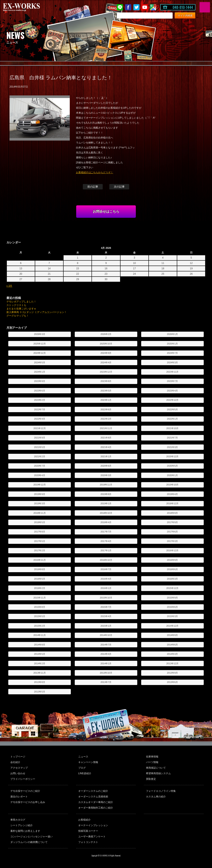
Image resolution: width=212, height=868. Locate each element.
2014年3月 (172, 654)
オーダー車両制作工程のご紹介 (96, 808)
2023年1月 (106, 400)
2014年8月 (40, 645)
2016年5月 (40, 579)
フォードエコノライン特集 (161, 791)
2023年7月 (172, 381)
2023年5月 (106, 391)
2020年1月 (172, 475)
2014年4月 (106, 654)
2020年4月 (40, 475)
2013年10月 (106, 673)
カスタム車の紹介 (156, 797)
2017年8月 (40, 532)
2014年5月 (40, 654)
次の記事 (119, 187)
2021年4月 (106, 447)
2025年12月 (40, 344)
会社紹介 (15, 762)
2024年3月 (172, 362)
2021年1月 (106, 456)
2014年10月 (106, 635)
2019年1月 (106, 503)
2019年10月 (172, 485)
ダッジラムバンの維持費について (29, 842)
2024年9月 (106, 353)
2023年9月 (40, 381)
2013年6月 (172, 682)
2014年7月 (106, 645)
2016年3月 (172, 579)
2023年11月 (172, 372)
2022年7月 (40, 409)
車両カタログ (18, 820)
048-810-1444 (183, 7)
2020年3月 (106, 475)
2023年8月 (106, 381)
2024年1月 (40, 372)
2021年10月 (172, 428)
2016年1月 (106, 588)
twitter (136, 7)
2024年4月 (106, 362)
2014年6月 (172, 645)
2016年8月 (40, 569)
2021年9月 (40, 438)
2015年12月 (172, 588)
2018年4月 (106, 522)
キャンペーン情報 (88, 762)
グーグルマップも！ (18, 316)
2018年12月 (172, 503)
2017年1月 (106, 550)
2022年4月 (40, 419)
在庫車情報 (152, 757)
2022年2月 (106, 419)
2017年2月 (40, 550)
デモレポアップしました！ (21, 302)
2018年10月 (106, 513)
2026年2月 (106, 334)
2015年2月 (40, 626)
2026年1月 (172, 334)
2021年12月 (40, 428)
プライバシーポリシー (23, 779)
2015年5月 (40, 616)
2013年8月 (40, 682)
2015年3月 (172, 616)
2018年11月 (40, 513)
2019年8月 (106, 494)
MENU (205, 7)
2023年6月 (40, 391)
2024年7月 (172, 353)
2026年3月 (40, 334)
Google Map (153, 7)
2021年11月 (106, 428)
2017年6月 (172, 532)
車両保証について (156, 768)
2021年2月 (40, 456)
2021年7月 (172, 438)
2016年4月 (106, 579)
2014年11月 (40, 635)
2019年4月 (172, 494)
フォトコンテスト (88, 842)
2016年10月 (106, 560)
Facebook (128, 7)
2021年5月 (40, 447)
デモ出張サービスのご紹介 (25, 791)
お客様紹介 (84, 820)
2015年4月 (106, 616)
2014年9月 (172, 635)
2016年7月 (106, 569)
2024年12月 (40, 353)
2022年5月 (172, 409)
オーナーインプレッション (93, 825)
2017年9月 (172, 522)
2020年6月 (106, 466)
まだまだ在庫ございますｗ (21, 309)
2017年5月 (40, 541)
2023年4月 (172, 391)
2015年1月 (106, 626)
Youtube (145, 7)
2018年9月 (172, 513)
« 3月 (9, 286)
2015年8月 (40, 607)
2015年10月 (106, 598)
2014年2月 (40, 663)
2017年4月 (106, 541)
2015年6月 (172, 607)
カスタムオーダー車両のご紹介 (96, 802)
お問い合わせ (18, 773)
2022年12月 (172, 400)
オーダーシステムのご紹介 (93, 791)
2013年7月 (106, 682)
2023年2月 (40, 400)
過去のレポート (19, 797)
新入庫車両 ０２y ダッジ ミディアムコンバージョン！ (37, 312)
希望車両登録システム (158, 773)
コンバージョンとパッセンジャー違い (31, 837)
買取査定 (151, 779)
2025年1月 (172, 344)
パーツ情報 (152, 762)
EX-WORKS (28, 7)
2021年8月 (106, 438)
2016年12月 (172, 550)
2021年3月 (172, 447)
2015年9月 (172, 598)
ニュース (83, 757)
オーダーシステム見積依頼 (93, 797)
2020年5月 (172, 466)
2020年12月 (172, 456)
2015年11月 (40, 598)
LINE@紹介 (85, 773)
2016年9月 (172, 560)
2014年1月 (106, 663)
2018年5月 (40, 522)
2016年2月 (40, 588)
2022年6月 (106, 409)
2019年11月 (106, 485)
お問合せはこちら (106, 211)
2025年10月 (106, 344)
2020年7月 (40, 466)
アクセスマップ (19, 768)
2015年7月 (106, 607)
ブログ (82, 768)
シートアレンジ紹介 (22, 825)
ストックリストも (16, 305)
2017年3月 (172, 541)
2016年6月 (172, 569)
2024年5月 (40, 362)
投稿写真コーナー (88, 831)
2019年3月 (40, 503)
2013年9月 (172, 673)
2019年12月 (40, 485)
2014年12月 (172, 626)
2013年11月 (40, 673)
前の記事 (93, 187)
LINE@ (120, 7)
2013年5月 (40, 692)
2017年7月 (106, 532)
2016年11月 (40, 560)
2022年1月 (172, 419)
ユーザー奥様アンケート (92, 837)
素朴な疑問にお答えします (25, 831)
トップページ (18, 757)
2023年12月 (106, 372)
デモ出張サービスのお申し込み (28, 802)
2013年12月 (172, 663)
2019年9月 (40, 494)
